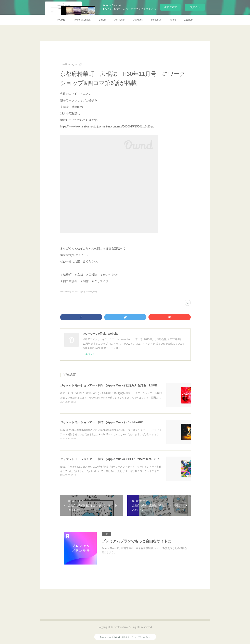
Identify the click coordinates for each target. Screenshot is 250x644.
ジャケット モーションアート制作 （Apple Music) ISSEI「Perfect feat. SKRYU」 (113, 459)
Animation (120, 20)
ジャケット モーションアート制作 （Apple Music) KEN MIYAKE (102, 422)
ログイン (195, 7)
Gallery (102, 20)
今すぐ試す (170, 7)
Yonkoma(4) (66, 292)
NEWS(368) (91, 292)
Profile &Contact (82, 20)
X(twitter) (138, 20)
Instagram (157, 20)
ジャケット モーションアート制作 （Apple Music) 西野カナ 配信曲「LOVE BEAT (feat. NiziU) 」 (123, 385)
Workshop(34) (78, 292)
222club (188, 20)
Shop (173, 20)
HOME (61, 20)
